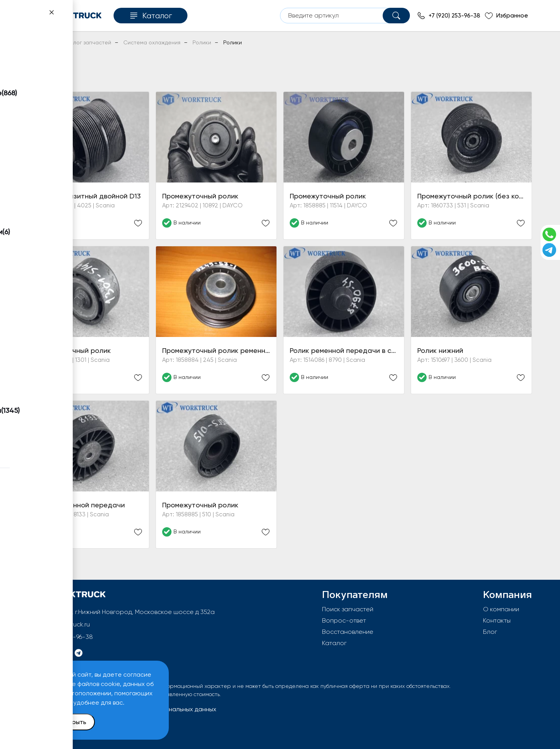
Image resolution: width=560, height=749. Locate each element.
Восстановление (348, 632)
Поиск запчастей (348, 609)
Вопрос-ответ (344, 620)
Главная (38, 42)
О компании (501, 609)
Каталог (334, 643)
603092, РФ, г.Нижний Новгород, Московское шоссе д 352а (127, 612)
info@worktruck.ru (64, 624)
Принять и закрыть (59, 722)
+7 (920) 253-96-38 (66, 637)
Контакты (497, 620)
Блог (490, 632)
